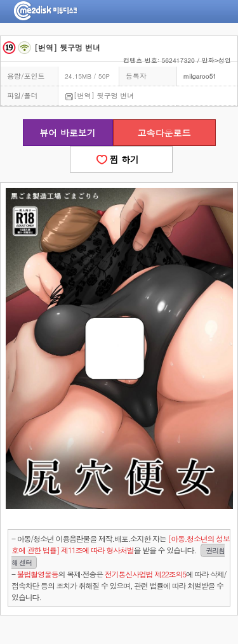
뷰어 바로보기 (68, 133)
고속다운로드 (164, 133)
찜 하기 (121, 159)
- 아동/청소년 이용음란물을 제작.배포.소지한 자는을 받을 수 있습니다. (121, 551)
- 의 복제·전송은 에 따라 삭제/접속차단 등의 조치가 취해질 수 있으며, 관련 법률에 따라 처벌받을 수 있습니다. (119, 585)
